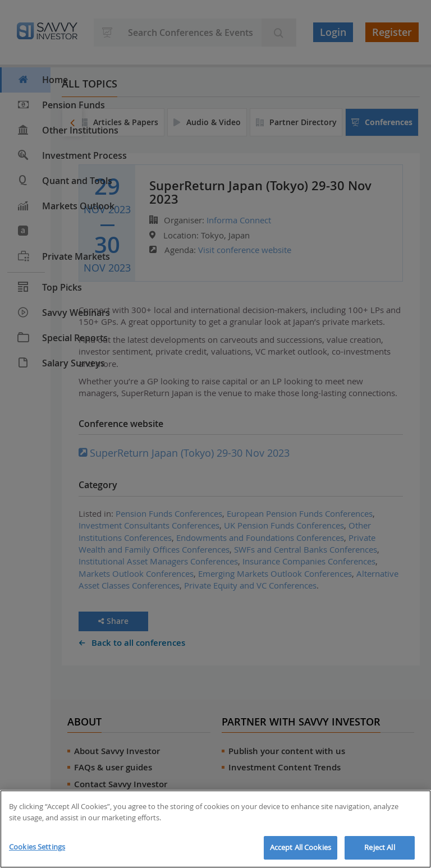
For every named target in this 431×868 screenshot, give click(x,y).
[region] (215, 829)
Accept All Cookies (301, 847)
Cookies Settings (37, 847)
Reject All (379, 847)
